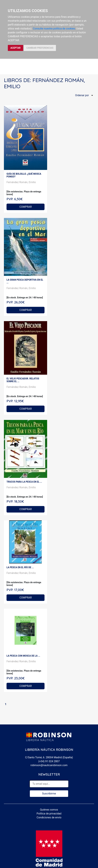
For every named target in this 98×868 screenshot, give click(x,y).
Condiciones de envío (49, 817)
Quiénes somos (49, 810)
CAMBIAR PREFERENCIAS (40, 48)
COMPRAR (26, 207)
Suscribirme (49, 794)
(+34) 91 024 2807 (49, 761)
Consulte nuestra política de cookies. (54, 29)
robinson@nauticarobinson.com (49, 765)
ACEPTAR (15, 48)
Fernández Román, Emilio (21, 182)
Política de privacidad (49, 814)
